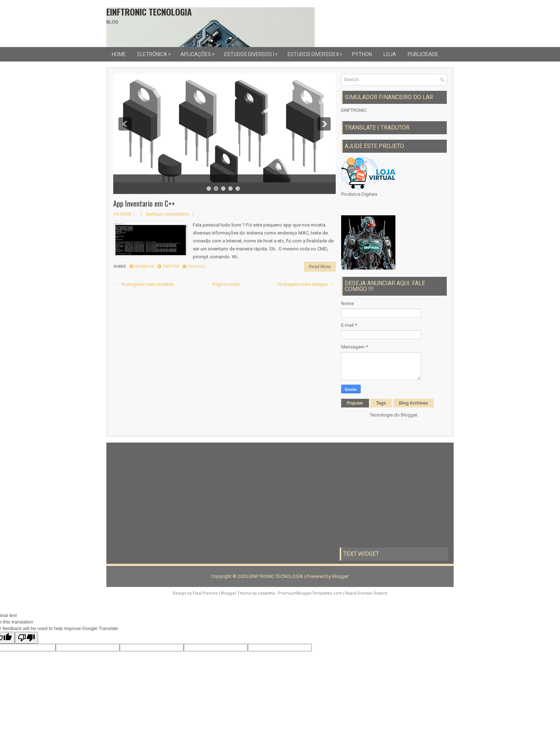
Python (362, 54)
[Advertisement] (166, 495)
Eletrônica (156, 52)
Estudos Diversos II (317, 52)
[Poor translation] (26, 638)
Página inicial (226, 284)
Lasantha (266, 593)
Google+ (194, 267)
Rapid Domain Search (366, 593)
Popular (355, 403)
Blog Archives (413, 403)
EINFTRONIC (354, 110)
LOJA (390, 54)
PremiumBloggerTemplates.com (310, 593)
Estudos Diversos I (253, 52)
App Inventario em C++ (144, 203)
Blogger (409, 415)
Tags (381, 403)
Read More (320, 267)
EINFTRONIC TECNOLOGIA (149, 12)
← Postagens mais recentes (145, 284)
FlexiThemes (205, 593)
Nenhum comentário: (168, 214)
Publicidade (423, 54)
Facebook (142, 267)
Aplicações (199, 52)
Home (119, 54)
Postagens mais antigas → (306, 284)
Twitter (168, 267)
